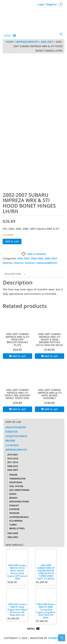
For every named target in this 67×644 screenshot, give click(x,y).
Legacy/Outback (16, 436)
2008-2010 (13, 466)
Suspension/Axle (19, 517)
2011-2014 (13, 462)
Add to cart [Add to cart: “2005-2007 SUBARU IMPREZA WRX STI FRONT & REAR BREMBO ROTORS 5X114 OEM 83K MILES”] (51, 356)
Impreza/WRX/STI (27, 42)
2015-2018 (13, 459)
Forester (11, 432)
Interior (14, 513)
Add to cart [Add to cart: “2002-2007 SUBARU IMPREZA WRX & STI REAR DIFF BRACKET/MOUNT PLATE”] (19, 356)
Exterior (8, 263)
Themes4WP (56, 638)
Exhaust (14, 506)
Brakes (13, 498)
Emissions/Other (19, 502)
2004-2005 (37, 258)
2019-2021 (13, 455)
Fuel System (16, 486)
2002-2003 (23, 258)
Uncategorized (16, 427)
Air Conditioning (19, 490)
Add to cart (12, 241)
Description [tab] (13, 274)
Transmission (17, 479)
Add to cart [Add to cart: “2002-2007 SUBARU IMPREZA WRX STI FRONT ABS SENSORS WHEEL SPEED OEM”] (19, 409)
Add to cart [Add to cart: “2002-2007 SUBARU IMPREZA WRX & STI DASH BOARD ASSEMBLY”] (51, 409)
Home (10, 42)
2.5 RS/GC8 (12, 445)
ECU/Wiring (16, 521)
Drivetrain (16, 482)
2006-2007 (47, 42)
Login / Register (47, 4)
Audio (13, 494)
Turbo (13, 525)
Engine (13, 475)
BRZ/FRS (10, 441)
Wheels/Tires (17, 528)
